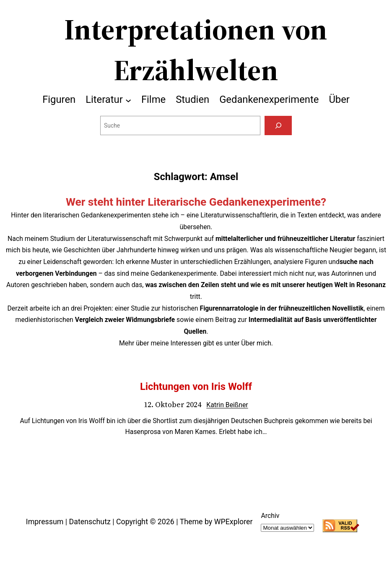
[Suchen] (278, 125)
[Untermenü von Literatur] (128, 100)
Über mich (256, 343)
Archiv (270, 516)
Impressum (45, 522)
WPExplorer (234, 522)
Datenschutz (90, 522)
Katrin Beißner (227, 405)
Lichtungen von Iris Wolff (196, 387)
